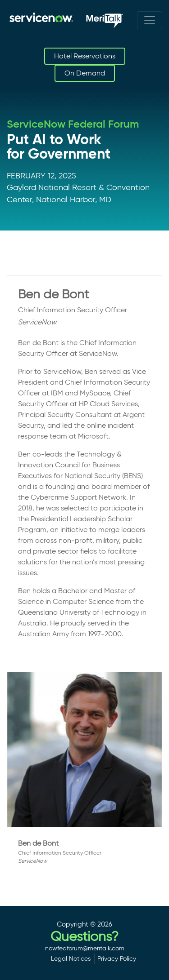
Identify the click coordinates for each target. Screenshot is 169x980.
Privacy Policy (117, 958)
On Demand (85, 73)
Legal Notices (71, 958)
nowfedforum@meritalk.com (85, 948)
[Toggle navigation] (150, 20)
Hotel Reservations (85, 56)
